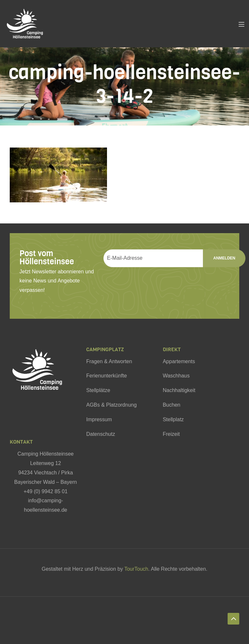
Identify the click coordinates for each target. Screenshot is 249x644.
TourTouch (136, 569)
